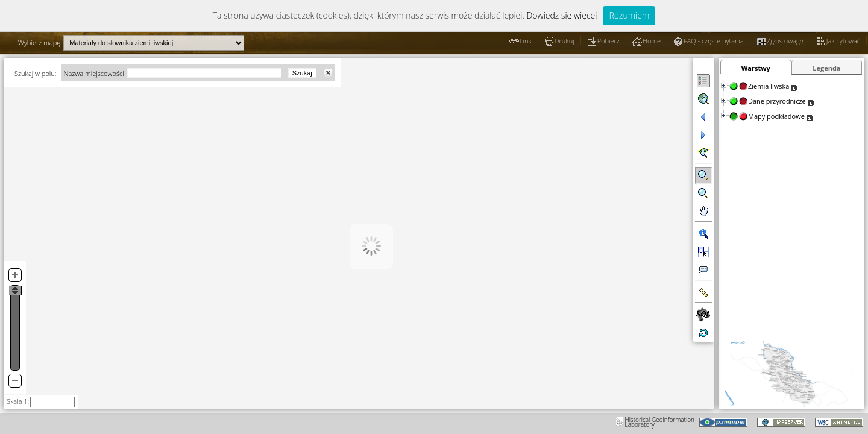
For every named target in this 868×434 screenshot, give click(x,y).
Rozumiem (629, 15)
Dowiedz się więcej (561, 15)
